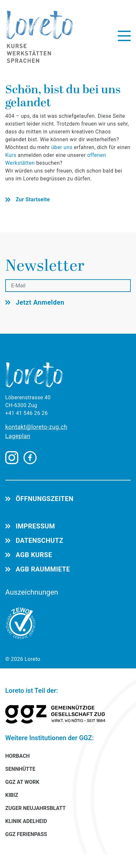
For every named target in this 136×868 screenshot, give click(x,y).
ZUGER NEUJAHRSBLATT (35, 808)
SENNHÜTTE (20, 769)
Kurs (11, 155)
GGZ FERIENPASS (26, 834)
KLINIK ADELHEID (26, 821)
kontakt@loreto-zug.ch (36, 427)
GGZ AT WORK (22, 782)
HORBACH (17, 756)
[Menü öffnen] (124, 36)
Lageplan (18, 436)
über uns (62, 147)
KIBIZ (12, 795)
